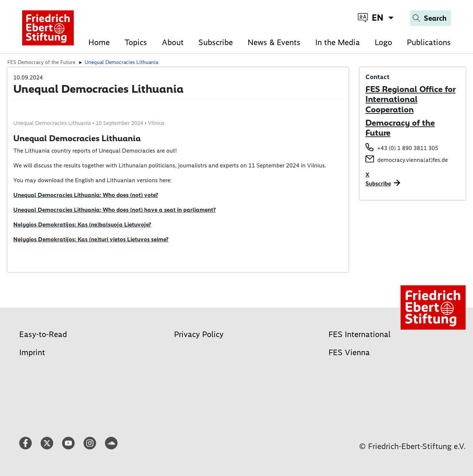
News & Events (274, 42)
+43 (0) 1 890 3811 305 (408, 148)
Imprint (32, 352)
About (173, 42)
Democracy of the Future (400, 128)
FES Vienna (349, 352)
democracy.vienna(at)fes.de (413, 160)
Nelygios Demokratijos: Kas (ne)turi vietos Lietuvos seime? (91, 239)
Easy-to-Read (43, 334)
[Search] (431, 18)
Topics (136, 42)
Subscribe (216, 42)
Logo (383, 42)
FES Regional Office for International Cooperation (411, 99)
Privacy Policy (199, 334)
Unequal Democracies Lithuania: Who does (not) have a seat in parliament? (115, 210)
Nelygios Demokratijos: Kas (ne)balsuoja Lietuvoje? (82, 225)
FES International (360, 334)
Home (99, 42)
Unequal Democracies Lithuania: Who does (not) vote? (86, 195)
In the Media (338, 42)
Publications (429, 42)
